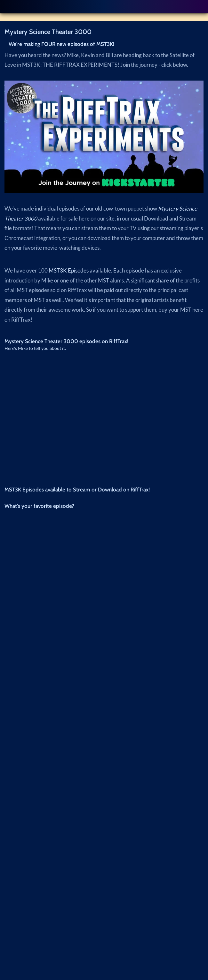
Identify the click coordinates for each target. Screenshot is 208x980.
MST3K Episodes (69, 270)
